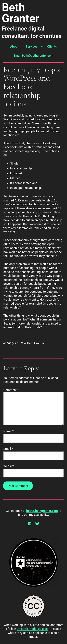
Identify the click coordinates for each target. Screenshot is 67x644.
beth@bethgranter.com (42, 511)
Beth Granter (21, 13)
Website (9, 466)
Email (8, 449)
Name (8, 431)
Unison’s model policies (33, 629)
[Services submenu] (42, 47)
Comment (11, 390)
